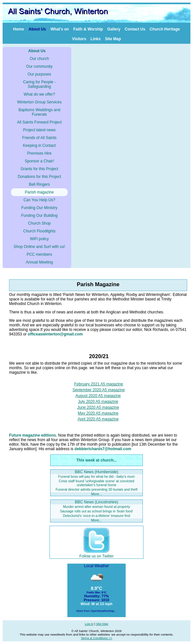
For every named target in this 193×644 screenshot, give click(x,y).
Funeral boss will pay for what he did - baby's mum (97, 476)
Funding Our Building (39, 216)
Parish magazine (39, 192)
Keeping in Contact (39, 146)
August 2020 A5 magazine (98, 396)
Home (19, 29)
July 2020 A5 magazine (98, 402)
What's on (60, 29)
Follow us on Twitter (96, 554)
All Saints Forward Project (39, 122)
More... (97, 494)
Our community (39, 66)
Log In (89, 624)
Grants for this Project (39, 169)
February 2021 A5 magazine (99, 384)
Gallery (114, 29)
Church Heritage (165, 29)
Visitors (79, 39)
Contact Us (135, 29)
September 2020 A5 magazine (99, 390)
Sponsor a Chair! (39, 161)
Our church (39, 59)
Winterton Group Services (39, 102)
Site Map (113, 39)
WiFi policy (39, 239)
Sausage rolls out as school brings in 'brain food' (96, 511)
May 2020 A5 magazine (98, 413)
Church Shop (39, 223)
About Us (37, 29)
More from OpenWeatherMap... (96, 611)
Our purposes (39, 74)
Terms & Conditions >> (96, 638)
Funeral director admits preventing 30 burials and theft (97, 489)
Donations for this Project (39, 177)
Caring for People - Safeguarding (39, 84)
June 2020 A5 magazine (98, 407)
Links (96, 39)
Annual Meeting (39, 262)
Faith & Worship (88, 29)
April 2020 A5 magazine (98, 419)
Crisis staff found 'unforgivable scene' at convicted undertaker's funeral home (96, 483)
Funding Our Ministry (39, 208)
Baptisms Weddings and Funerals (39, 112)
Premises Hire (39, 153)
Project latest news (39, 130)
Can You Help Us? (39, 200)
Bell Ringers (39, 184)
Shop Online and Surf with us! (39, 247)
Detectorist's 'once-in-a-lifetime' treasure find (96, 516)
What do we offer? (39, 94)
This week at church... (97, 460)
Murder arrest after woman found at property (97, 507)
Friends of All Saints (39, 138)
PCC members (39, 254)
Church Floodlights (39, 231)
